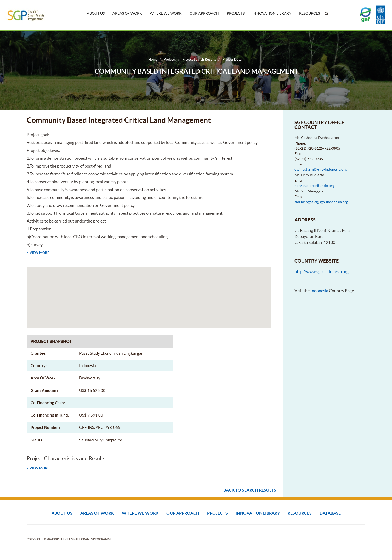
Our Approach (204, 13)
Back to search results (250, 490)
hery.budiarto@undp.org (314, 186)
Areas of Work (127, 13)
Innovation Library (272, 13)
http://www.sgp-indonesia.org (322, 271)
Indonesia (319, 291)
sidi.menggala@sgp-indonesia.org (321, 202)
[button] (149, 293)
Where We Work (166, 13)
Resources (309, 13)
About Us (96, 13)
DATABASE (330, 513)
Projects (236, 13)
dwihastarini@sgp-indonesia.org (321, 169)
